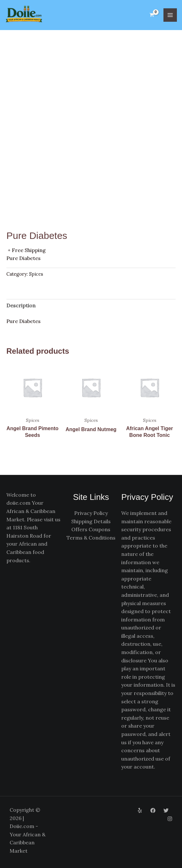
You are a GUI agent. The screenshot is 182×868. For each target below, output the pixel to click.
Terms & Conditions (91, 538)
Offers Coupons (91, 530)
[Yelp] (140, 811)
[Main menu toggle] (170, 15)
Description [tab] (21, 306)
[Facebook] (153, 811)
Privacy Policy (91, 513)
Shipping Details (91, 521)
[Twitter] (166, 811)
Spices (36, 274)
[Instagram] (170, 819)
